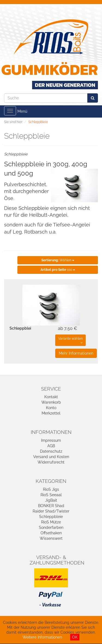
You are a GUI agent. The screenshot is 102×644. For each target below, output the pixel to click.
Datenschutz (51, 451)
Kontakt (51, 397)
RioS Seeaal (51, 495)
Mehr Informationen (76, 353)
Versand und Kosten (51, 457)
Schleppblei (20, 328)
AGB (51, 446)
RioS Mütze (51, 522)
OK (75, 637)
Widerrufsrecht (51, 462)
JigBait (51, 500)
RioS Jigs (51, 489)
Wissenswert (51, 538)
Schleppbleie (51, 517)
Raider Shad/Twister (51, 511)
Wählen (58, 260)
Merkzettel (51, 413)
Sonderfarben (51, 528)
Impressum (51, 440)
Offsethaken (51, 533)
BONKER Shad (51, 506)
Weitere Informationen (42, 637)
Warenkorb (51, 402)
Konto (51, 408)
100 (58, 270)
